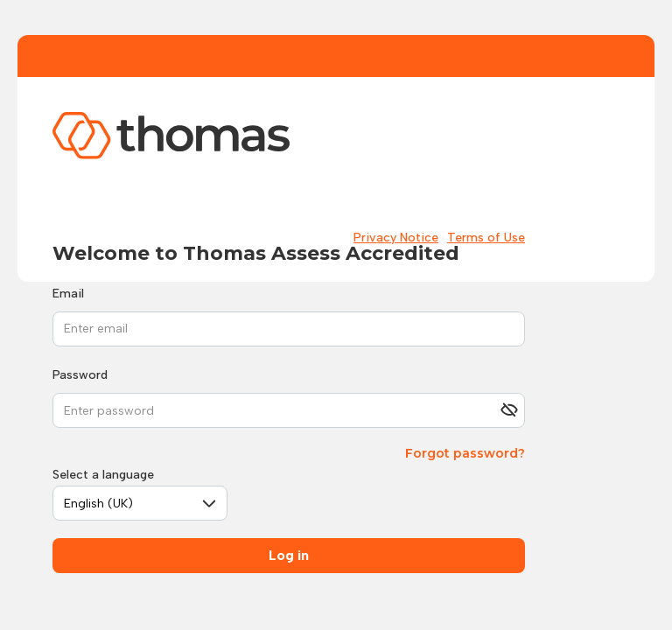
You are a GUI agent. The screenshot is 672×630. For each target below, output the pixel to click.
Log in (289, 555)
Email (68, 294)
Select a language (103, 475)
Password (80, 375)
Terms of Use (486, 238)
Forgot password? (465, 453)
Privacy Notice (396, 238)
